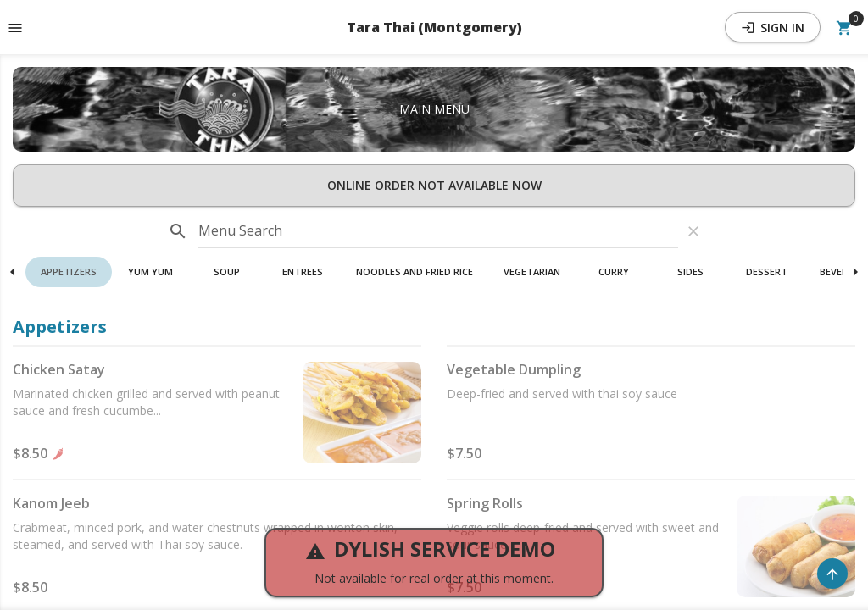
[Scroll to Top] (832, 574)
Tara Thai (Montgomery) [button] (434, 27)
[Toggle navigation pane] (15, 27)
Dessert (767, 272)
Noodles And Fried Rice (415, 272)
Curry (614, 272)
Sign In (773, 28)
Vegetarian (532, 272)
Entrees (303, 272)
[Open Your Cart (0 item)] (844, 27)
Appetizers (69, 272)
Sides (690, 272)
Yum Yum (150, 272)
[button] (69, 272)
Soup (227, 272)
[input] (438, 231)
